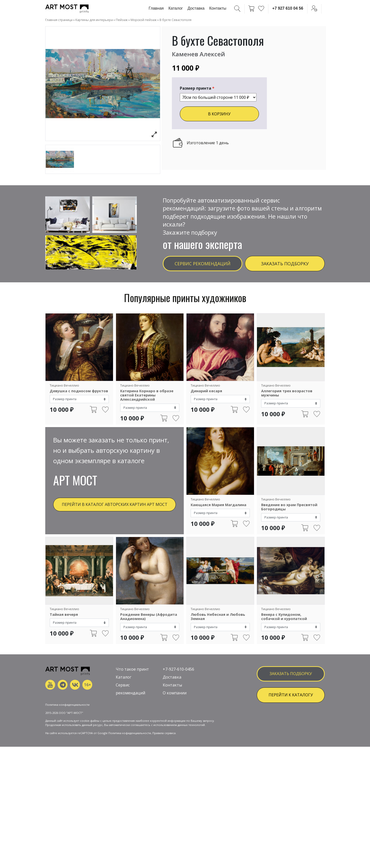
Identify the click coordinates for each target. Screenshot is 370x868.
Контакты (218, 8)
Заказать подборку (285, 264)
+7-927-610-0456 (178, 698)
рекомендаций (130, 722)
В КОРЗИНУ (219, 114)
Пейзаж (122, 20)
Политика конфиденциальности (67, 750)
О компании (175, 722)
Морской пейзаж (144, 20)
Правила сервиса (164, 778)
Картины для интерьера (94, 20)
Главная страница (59, 20)
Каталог (176, 8)
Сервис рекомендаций (203, 264)
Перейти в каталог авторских (115, 504)
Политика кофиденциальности (130, 778)
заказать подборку (291, 703)
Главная (156, 8)
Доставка (196, 8)
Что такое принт (132, 698)
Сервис (123, 714)
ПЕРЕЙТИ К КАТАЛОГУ (291, 724)
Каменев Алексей (198, 54)
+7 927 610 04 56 (288, 8)
